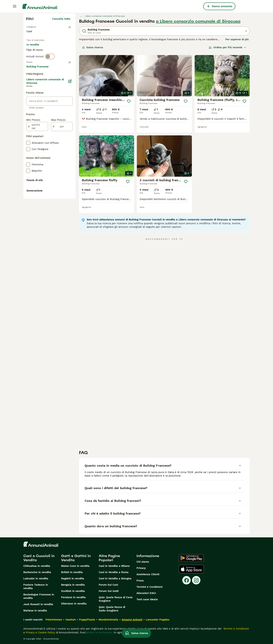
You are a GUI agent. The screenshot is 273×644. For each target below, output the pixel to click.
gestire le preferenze (99, 632)
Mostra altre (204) (61, 160)
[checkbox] (28, 98)
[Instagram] (196, 580)
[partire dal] (37, 220)
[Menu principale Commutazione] (15, 6)
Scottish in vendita (73, 591)
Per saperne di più (237, 39)
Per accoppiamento (42, 59)
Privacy (141, 568)
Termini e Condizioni (149, 587)
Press (140, 581)
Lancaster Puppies (158, 620)
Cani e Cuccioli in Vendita (39, 558)
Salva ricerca (93, 47)
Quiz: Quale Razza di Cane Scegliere (116, 599)
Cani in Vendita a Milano (114, 566)
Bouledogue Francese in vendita (39, 596)
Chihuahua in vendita (37, 566)
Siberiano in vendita (74, 604)
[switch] (50, 72)
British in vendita (72, 572)
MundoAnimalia (108, 620)
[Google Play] (191, 558)
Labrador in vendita (36, 578)
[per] (62, 220)
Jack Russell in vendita (38, 604)
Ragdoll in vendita (73, 578)
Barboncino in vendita (37, 572)
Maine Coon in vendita (75, 566)
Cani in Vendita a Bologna (115, 578)
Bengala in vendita (73, 585)
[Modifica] (70, 175)
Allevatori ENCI (146, 593)
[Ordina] (228, 47)
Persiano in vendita (73, 597)
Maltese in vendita (35, 611)
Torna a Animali (37, 26)
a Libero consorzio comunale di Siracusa (198, 21)
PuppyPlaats (87, 620)
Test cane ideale (147, 599)
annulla (66, 80)
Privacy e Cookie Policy (40, 632)
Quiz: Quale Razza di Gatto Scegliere (112, 609)
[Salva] (129, 101)
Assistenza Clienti (148, 574)
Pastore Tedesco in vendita (36, 586)
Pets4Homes (54, 620)
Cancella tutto (61, 19)
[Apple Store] (191, 569)
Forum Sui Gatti (109, 591)
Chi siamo (143, 562)
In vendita (36, 51)
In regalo (55, 51)
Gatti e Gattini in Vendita (76, 558)
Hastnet (71, 620)
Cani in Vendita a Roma (114, 572)
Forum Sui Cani (108, 585)
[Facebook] (186, 580)
